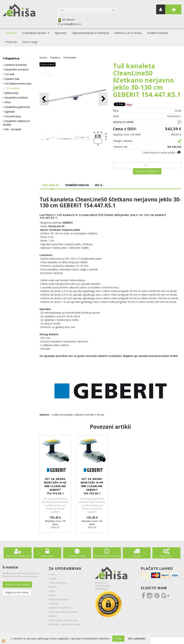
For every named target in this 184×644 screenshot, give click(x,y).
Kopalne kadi (12, 79)
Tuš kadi (9, 74)
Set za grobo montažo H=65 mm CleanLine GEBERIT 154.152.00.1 (55, 486)
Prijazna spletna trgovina (107, 556)
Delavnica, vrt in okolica (128, 33)
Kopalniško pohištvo (16, 98)
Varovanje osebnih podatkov (63, 612)
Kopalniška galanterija (17, 107)
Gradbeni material (157, 33)
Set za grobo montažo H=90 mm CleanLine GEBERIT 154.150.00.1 (92, 486)
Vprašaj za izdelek (123, 122)
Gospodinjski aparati (34, 33)
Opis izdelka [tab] (51, 185)
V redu (118, 639)
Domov (43, 58)
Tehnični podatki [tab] (77, 185)
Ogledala (10, 112)
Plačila (52, 591)
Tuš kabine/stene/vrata (18, 83)
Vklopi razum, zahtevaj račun (63, 620)
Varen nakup (47, 556)
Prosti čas (11, 42)
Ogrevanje (60, 33)
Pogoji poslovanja (58, 583)
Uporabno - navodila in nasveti (64, 624)
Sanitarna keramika (16, 65)
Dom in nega (30, 42)
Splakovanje (11, 93)
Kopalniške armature (17, 69)
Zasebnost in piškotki (60, 608)
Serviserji (53, 604)
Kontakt (53, 579)
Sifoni (8, 102)
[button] (103, 99)
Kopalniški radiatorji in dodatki (16, 123)
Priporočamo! (48, 64)
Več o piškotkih (137, 639)
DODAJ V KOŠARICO (147, 171)
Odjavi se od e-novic (17, 592)
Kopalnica (11, 33)
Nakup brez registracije (18, 556)
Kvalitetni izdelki (77, 556)
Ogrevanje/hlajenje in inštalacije (90, 33)
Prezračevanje (13, 116)
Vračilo (52, 595)
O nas (52, 574)
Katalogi (53, 616)
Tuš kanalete (13, 88)
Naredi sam (166, 556)
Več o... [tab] (99, 185)
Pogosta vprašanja (58, 599)
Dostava (137, 556)
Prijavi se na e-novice (17, 584)
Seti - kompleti (13, 129)
